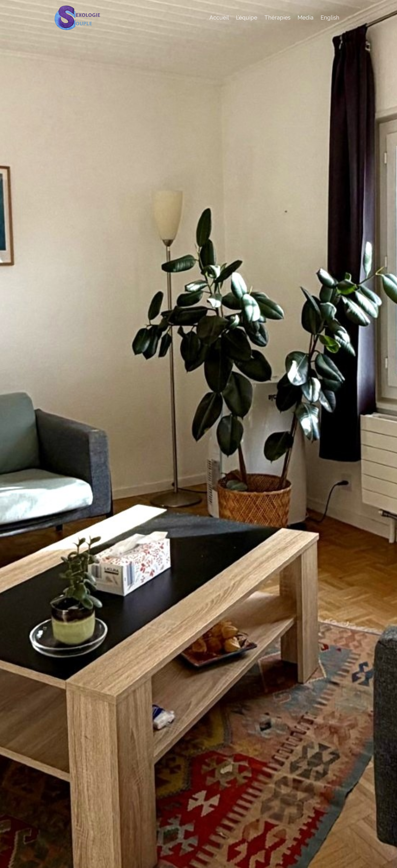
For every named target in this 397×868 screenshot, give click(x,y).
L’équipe (247, 17)
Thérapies (277, 17)
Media (305, 17)
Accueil (219, 17)
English (330, 17)
